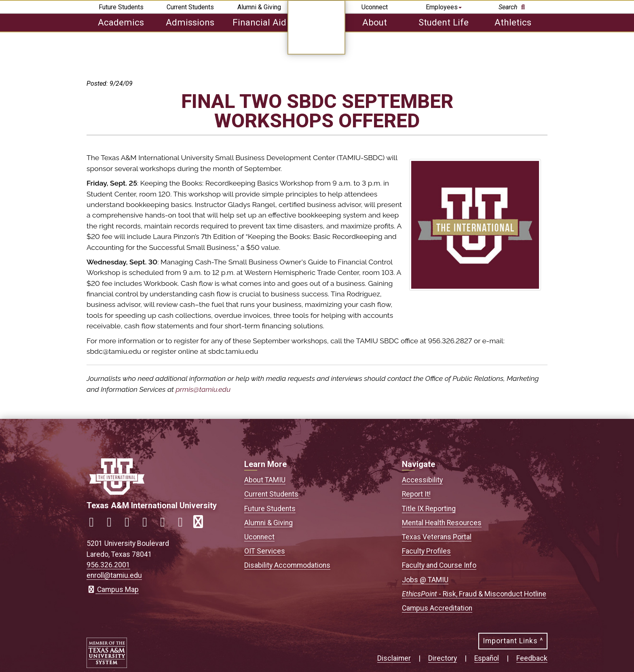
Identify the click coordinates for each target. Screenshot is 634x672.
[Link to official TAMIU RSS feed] (201, 524)
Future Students (121, 7)
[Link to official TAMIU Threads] (184, 524)
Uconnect (375, 7)
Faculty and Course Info (439, 565)
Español (487, 658)
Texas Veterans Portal (437, 537)
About (375, 22)
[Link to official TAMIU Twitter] (130, 524)
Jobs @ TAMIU (425, 580)
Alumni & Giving (259, 7)
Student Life (444, 22)
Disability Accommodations (287, 565)
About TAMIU (265, 480)
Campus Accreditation (437, 608)
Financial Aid (259, 22)
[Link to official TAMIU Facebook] (95, 524)
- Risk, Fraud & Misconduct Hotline (474, 594)
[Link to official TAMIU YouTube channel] (166, 524)
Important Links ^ (513, 641)
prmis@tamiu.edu (203, 389)
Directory (443, 658)
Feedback (532, 658)
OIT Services (265, 551)
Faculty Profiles (426, 551)
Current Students (190, 7)
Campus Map (113, 590)
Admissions (190, 22)
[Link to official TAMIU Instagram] (112, 524)
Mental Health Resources (442, 523)
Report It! (416, 494)
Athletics (513, 22)
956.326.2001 (108, 565)
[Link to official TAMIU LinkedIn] (148, 524)
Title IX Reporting (429, 509)
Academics (121, 22)
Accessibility (422, 480)
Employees (444, 7)
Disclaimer (394, 658)
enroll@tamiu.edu (114, 575)
